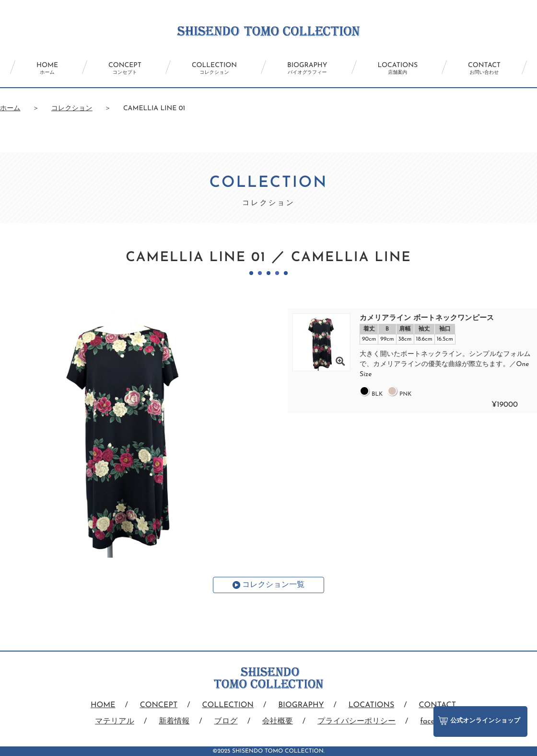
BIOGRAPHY (307, 69)
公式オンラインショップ (479, 721)
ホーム (10, 109)
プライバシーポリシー (356, 722)
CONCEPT (125, 69)
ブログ (226, 722)
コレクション (72, 109)
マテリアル (115, 722)
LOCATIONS (398, 69)
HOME (47, 69)
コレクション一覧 (273, 585)
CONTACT (484, 69)
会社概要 (278, 722)
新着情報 (174, 722)
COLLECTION (214, 69)
